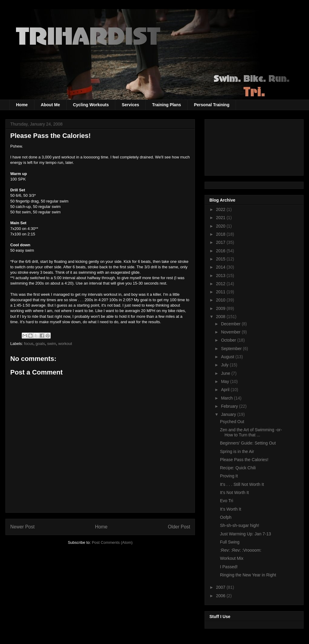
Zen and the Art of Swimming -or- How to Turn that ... (251, 432)
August (228, 357)
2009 (221, 308)
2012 (221, 284)
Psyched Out (232, 422)
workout (65, 344)
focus (29, 344)
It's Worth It (231, 509)
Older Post (179, 527)
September (232, 349)
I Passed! (229, 567)
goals (40, 344)
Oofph (226, 517)
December (231, 324)
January (229, 414)
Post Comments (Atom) (112, 542)
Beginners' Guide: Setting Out (248, 443)
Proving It (229, 476)
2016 (221, 251)
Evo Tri (227, 501)
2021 (221, 218)
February (230, 406)
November (231, 332)
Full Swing (230, 542)
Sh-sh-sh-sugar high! (240, 525)
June (226, 373)
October (229, 340)
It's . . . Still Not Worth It (242, 484)
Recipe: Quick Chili (238, 468)
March (227, 398)
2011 (221, 292)
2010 (221, 300)
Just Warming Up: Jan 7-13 (245, 534)
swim (52, 344)
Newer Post (22, 527)
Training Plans (167, 105)
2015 (221, 259)
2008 (221, 317)
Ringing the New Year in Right (248, 575)
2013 (221, 276)
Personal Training (212, 105)
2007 (221, 587)
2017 (221, 242)
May (225, 381)
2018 (221, 234)
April (226, 390)
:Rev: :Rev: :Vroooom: (241, 550)
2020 (221, 226)
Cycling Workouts (91, 105)
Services (130, 105)
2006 (221, 596)
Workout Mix (232, 558)
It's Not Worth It (234, 493)
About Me (50, 105)
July (225, 365)
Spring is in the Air (237, 451)
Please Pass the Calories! (244, 460)
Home (22, 105)
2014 (221, 267)
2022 (221, 209)
